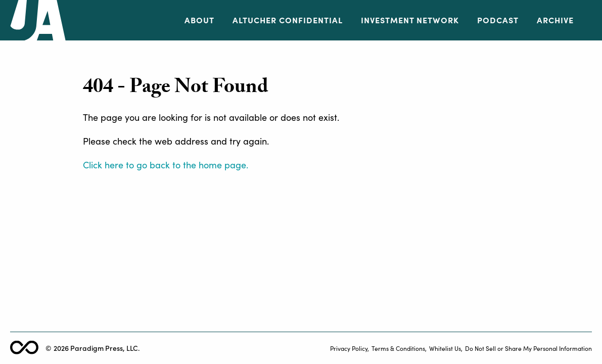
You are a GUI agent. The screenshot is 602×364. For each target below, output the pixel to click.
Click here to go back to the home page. (166, 165)
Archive (555, 20)
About (199, 20)
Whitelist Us (445, 348)
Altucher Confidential (288, 20)
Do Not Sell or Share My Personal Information (528, 348)
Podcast (498, 20)
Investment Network (410, 20)
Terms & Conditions (398, 348)
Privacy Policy (349, 348)
